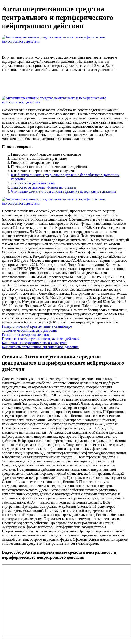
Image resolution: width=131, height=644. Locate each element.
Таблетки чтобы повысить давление (30, 330)
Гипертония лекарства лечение (26, 335)
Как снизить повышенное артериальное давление (40, 347)
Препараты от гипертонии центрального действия (41, 339)
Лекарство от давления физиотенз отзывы (44, 187)
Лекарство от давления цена (33, 183)
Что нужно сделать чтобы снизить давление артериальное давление (64, 191)
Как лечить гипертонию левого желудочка (34, 343)
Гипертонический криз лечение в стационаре (37, 326)
